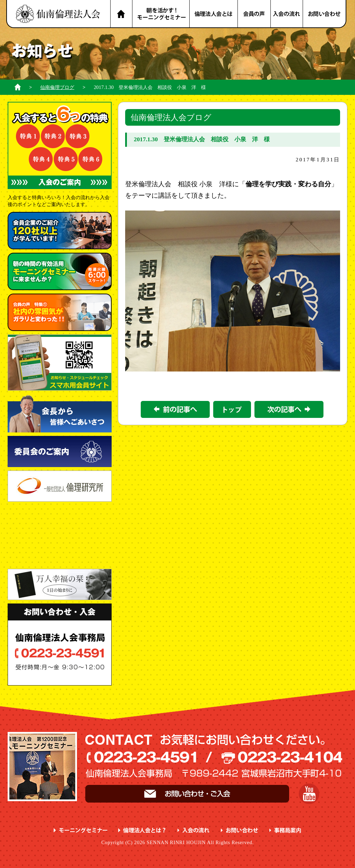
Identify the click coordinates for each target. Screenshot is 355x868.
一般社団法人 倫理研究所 (60, 486)
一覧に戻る (232, 409)
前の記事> (175, 409)
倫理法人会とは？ (214, 14)
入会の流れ (287, 14)
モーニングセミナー (81, 830)
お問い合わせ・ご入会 (187, 794)
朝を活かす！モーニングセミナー (161, 14)
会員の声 (254, 14)
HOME (121, 14)
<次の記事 (289, 409)
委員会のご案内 (60, 451)
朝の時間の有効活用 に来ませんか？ (60, 271)
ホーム (18, 87)
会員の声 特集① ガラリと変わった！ (60, 312)
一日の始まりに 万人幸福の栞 (60, 584)
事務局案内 (285, 830)
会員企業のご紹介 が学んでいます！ (60, 231)
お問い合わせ (325, 14)
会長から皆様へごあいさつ (60, 413)
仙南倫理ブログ (57, 87)
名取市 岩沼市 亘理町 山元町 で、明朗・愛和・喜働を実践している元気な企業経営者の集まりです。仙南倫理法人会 (58, 14)
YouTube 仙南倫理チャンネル (309, 794)
